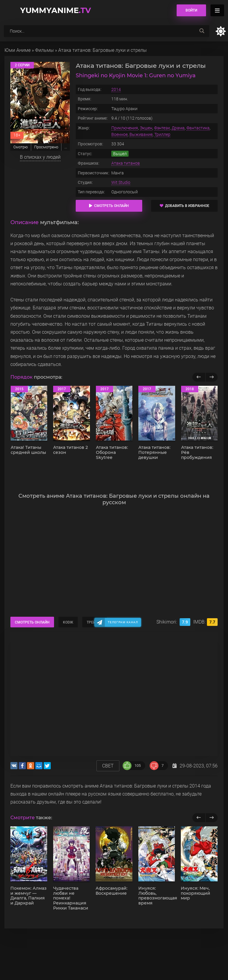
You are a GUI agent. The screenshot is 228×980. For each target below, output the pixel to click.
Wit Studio (121, 182)
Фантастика (198, 128)
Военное (119, 134)
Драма (178, 128)
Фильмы (44, 50)
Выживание (141, 134)
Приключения (125, 128)
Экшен (146, 128)
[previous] (199, 818)
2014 (116, 89)
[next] (212, 818)
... (66, 147)
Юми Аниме (18, 50)
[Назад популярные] (199, 377)
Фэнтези (162, 128)
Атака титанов (126, 163)
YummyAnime (56, 10)
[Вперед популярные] (212, 377)
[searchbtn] (202, 31)
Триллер (162, 134)
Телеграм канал (123, 622)
